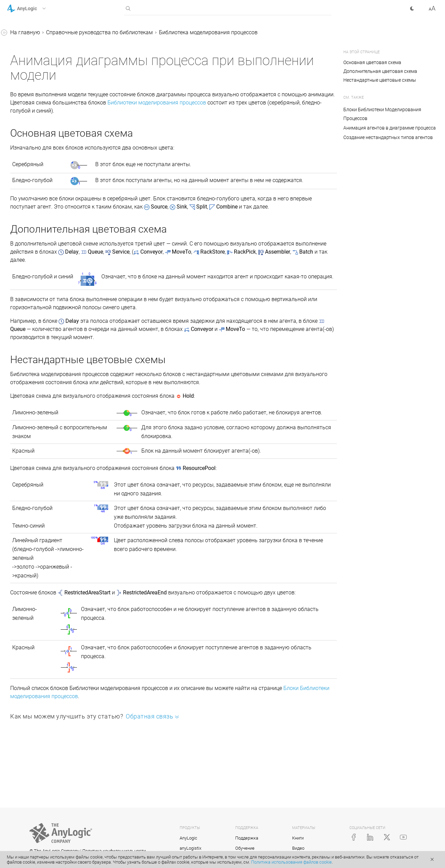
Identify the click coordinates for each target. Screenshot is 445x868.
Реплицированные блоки (44, 484)
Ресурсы (30, 159)
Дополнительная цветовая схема (380, 71)
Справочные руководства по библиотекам (43, 64)
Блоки (27, 103)
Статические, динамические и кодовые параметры (50, 359)
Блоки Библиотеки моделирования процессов (218, 758)
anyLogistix (190, 849)
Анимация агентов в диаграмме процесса (46, 120)
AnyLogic (188, 839)
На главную (127, 32)
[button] (35, 8)
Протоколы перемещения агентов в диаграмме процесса (51, 211)
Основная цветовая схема (373, 62)
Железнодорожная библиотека (36, 272)
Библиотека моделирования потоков (48, 315)
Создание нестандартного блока (46, 467)
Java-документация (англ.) (41, 510)
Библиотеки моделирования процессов (161, 120)
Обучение (245, 849)
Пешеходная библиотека (44, 254)
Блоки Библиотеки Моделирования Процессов (382, 114)
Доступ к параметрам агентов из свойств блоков (47, 380)
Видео (298, 849)
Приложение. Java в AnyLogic (44, 497)
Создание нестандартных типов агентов (51, 142)
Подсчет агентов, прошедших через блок (50, 402)
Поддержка (247, 839)
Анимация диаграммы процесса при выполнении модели (52, 181)
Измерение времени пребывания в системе (42, 445)
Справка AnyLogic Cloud (37, 523)
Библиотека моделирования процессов (48, 85)
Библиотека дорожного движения (42, 293)
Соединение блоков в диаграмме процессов (41, 337)
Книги (298, 839)
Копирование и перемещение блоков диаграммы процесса (50, 424)
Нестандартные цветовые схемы (380, 80)
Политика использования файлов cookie (291, 862)
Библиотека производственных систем (46, 237)
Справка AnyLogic (29, 33)
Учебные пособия (29, 46)
